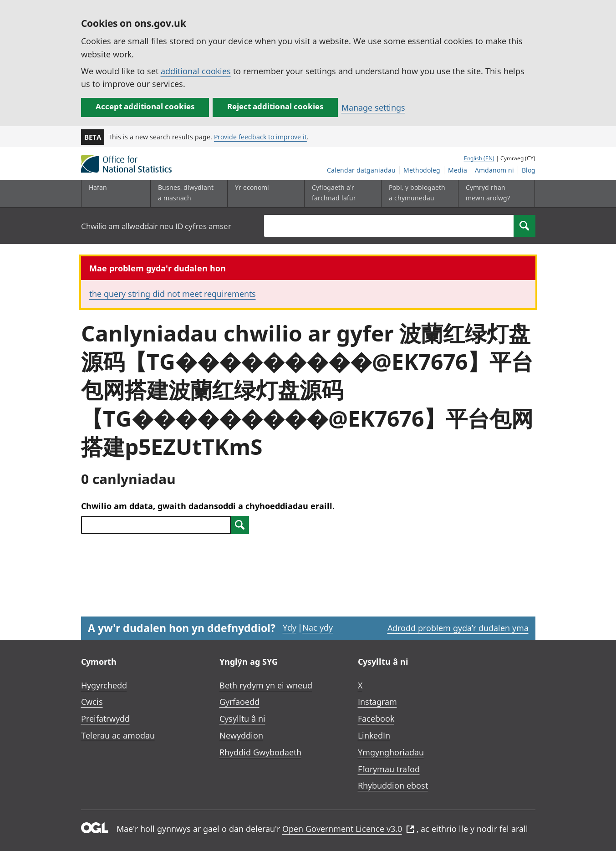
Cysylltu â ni (242, 719)
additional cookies (196, 71)
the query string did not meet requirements (173, 294)
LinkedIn (374, 735)
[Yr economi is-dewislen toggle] (264, 194)
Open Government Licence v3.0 (348, 829)
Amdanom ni (494, 170)
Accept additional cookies (145, 106)
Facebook (376, 719)
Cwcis (92, 702)
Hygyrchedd (104, 685)
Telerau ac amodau (118, 735)
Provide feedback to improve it (260, 137)
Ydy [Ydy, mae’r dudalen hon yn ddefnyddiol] (290, 627)
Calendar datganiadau (361, 170)
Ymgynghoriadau (391, 752)
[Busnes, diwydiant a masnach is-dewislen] (187, 194)
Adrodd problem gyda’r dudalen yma (458, 628)
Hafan (98, 187)
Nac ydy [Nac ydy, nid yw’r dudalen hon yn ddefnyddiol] (318, 627)
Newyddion (241, 735)
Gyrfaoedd (239, 702)
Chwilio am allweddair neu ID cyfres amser (156, 226)
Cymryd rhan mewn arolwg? (488, 192)
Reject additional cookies (275, 106)
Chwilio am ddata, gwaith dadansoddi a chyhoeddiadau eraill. (208, 506)
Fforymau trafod (389, 769)
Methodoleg (422, 170)
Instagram (377, 702)
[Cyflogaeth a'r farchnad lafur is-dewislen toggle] (341, 194)
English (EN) (479, 158)
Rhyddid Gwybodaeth (260, 752)
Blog (529, 170)
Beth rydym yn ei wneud (266, 685)
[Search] (524, 226)
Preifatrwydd (105, 719)
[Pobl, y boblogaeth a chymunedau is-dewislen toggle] (417, 194)
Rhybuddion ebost (393, 785)
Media (458, 170)
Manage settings (373, 107)
